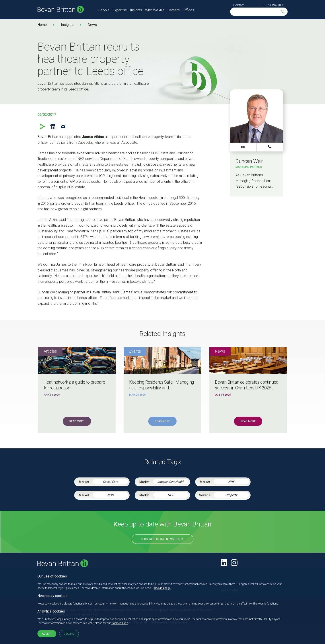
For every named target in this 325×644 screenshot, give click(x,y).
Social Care (110, 482)
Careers (174, 10)
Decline (69, 634)
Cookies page (162, 588)
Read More (77, 421)
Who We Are (155, 10)
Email (63, 127)
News (92, 25)
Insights (136, 10)
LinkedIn (52, 127)
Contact (239, 5)
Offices (188, 10)
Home (42, 25)
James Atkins (93, 137)
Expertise (120, 10)
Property (231, 495)
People (104, 10)
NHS (231, 482)
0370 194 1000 (274, 5)
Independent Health (171, 482)
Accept (47, 634)
